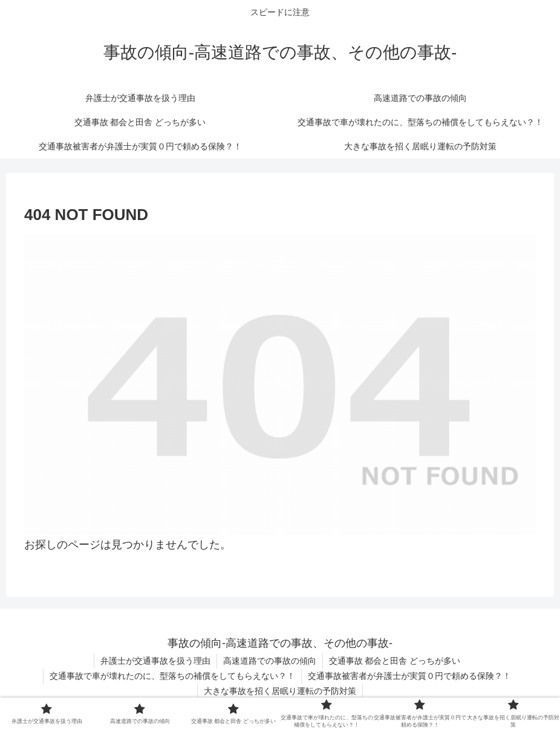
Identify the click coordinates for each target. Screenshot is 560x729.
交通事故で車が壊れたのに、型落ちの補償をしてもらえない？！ (172, 676)
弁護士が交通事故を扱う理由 (155, 661)
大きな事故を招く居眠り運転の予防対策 (280, 691)
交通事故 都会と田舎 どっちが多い (395, 661)
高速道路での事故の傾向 (270, 661)
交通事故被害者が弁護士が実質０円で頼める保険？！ (409, 676)
